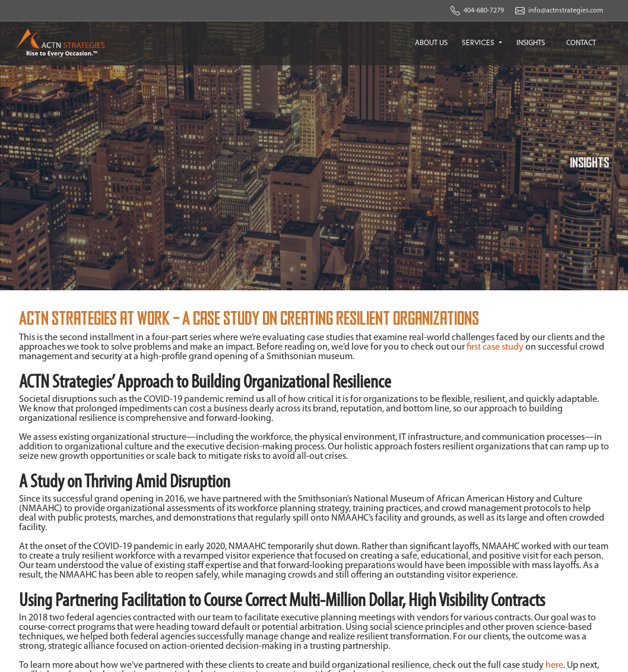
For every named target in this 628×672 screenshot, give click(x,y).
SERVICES (479, 42)
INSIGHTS (531, 43)
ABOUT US (431, 43)
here (554, 665)
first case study (495, 347)
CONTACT (581, 43)
